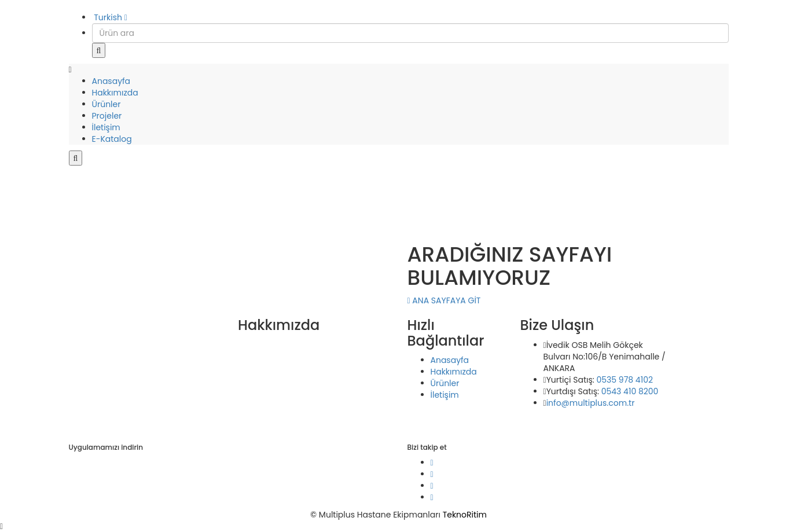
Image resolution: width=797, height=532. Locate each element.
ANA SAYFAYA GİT (444, 300)
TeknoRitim (465, 515)
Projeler (107, 116)
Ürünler (106, 104)
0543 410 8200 (630, 391)
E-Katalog (112, 139)
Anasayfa (111, 81)
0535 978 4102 (625, 380)
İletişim (106, 127)
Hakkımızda (115, 93)
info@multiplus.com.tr (591, 403)
